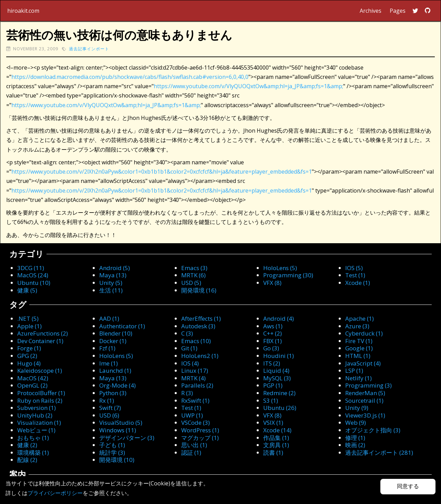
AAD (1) (109, 318)
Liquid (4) (276, 371)
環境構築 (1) (33, 452)
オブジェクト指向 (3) (373, 430)
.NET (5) (28, 318)
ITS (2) (272, 363)
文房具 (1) (276, 445)
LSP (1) (354, 371)
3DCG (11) (31, 268)
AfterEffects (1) (201, 318)
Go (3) (271, 348)
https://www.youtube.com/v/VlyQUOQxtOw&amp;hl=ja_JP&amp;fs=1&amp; (248, 86)
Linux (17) (195, 371)
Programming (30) (288, 275)
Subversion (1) (37, 408)
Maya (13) (113, 275)
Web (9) (356, 423)
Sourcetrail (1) (364, 400)
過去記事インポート (89, 49)
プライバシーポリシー (55, 493)
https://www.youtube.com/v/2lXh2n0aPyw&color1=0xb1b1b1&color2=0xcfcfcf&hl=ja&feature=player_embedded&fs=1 (162, 172)
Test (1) (355, 275)
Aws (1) (273, 326)
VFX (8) (272, 283)
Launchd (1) (115, 371)
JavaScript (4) (363, 363)
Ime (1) (109, 363)
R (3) (187, 393)
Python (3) (113, 393)
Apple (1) (29, 326)
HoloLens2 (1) (200, 356)
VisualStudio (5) (121, 423)
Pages (398, 11)
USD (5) (191, 283)
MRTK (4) (193, 378)
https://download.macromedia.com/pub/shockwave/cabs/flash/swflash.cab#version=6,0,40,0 (130, 77)
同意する (408, 486)
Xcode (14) (277, 430)
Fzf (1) (107, 348)
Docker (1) (113, 341)
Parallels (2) (197, 385)
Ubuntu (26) (280, 408)
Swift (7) (110, 408)
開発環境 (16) (199, 290)
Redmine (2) (279, 393)
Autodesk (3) (198, 326)
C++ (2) (273, 333)
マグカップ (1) (200, 438)
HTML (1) (358, 356)
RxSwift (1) (195, 400)
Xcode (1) (358, 283)
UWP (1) (192, 415)
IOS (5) (354, 268)
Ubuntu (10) (34, 283)
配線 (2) (27, 460)
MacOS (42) (33, 378)
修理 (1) (355, 438)
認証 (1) (191, 452)
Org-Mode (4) (117, 385)
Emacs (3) (194, 268)
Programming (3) (368, 385)
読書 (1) (273, 452)
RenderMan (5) (365, 393)
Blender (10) (116, 333)
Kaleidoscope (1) (40, 371)
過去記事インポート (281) (379, 452)
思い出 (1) (194, 445)
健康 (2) (27, 445)
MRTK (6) (193, 275)
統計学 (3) (112, 452)
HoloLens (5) (280, 268)
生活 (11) (111, 290)
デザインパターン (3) (127, 438)
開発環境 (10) (117, 460)
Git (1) (189, 348)
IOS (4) (190, 363)
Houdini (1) (279, 356)
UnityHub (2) (35, 415)
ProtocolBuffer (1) (41, 393)
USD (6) (109, 415)
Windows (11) (118, 430)
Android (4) (279, 318)
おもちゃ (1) (33, 438)
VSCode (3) (196, 423)
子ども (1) (112, 445)
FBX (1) (273, 341)
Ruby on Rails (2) (40, 400)
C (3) (187, 333)
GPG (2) (27, 356)
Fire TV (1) (359, 341)
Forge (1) (29, 348)
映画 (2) (355, 445)
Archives (371, 11)
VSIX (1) (273, 423)
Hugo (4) (29, 363)
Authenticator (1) (122, 326)
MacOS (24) (33, 275)
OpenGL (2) (32, 385)
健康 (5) (27, 290)
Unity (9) (357, 408)
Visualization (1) (39, 423)
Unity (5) (111, 283)
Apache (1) (360, 318)
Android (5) (115, 268)
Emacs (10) (196, 341)
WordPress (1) (200, 430)
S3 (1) (271, 400)
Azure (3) (357, 326)
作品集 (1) (276, 438)
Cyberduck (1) (364, 333)
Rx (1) (107, 400)
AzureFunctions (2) (43, 333)
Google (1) (359, 348)
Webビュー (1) (36, 430)
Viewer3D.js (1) (365, 415)
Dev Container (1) (40, 341)
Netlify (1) (358, 378)
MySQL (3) (277, 378)
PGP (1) (273, 385)
